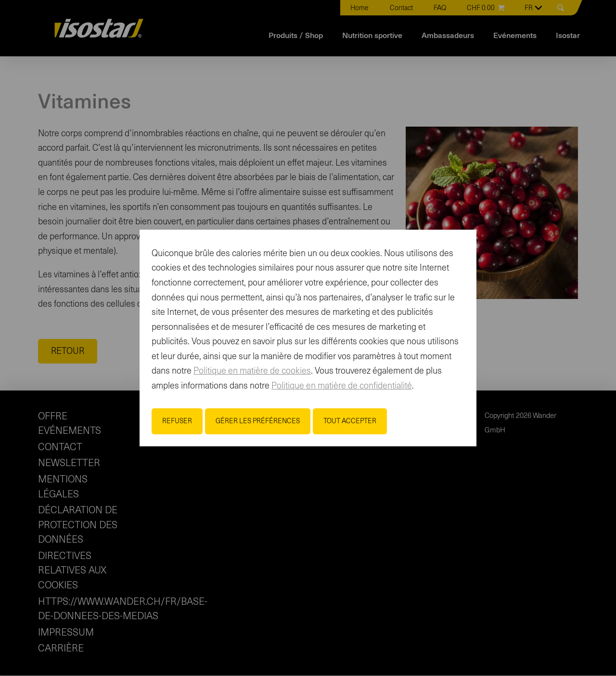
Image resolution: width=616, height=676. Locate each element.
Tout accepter (350, 421)
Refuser (177, 421)
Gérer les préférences (258, 421)
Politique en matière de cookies (252, 371)
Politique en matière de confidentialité (342, 386)
